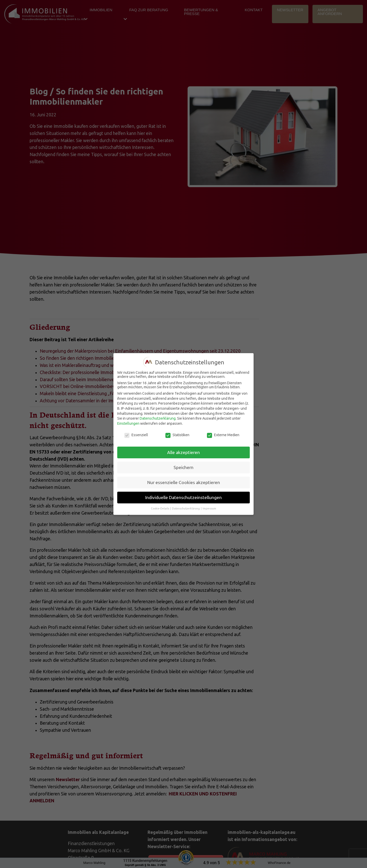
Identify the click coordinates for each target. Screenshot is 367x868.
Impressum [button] (209, 508)
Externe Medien (223, 435)
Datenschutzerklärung (158, 418)
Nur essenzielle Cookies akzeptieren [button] (184, 482)
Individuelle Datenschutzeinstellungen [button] (183, 497)
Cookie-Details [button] (160, 508)
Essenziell (136, 435)
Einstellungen (128, 423)
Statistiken (177, 435)
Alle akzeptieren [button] (183, 452)
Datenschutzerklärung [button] (186, 508)
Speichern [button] (183, 467)
